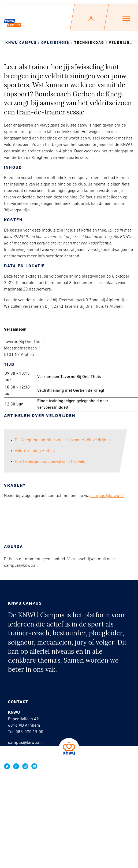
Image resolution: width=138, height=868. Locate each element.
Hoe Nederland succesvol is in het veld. (51, 462)
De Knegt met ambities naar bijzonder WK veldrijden (63, 440)
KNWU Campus (21, 43)
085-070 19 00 (29, 732)
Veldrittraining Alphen (35, 451)
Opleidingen (56, 43)
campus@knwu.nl (107, 496)
